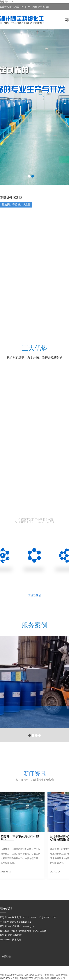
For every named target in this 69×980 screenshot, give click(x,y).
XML (29, 7)
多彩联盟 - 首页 (42, 978)
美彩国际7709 (7, 975)
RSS (23, 7)
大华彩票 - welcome (24, 975)
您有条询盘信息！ (42, 7)
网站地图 (15, 7)
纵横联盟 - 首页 (57, 978)
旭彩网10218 (6, 2)
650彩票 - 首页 (42, 975)
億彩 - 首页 (55, 975)
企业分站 (4, 7)
